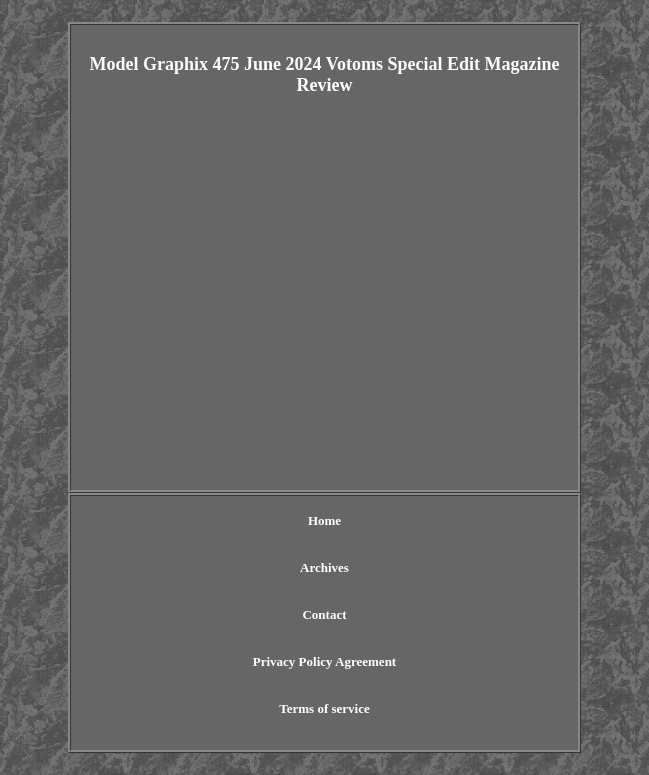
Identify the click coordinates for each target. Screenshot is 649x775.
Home (324, 520)
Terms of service (324, 708)
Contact (324, 614)
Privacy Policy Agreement (324, 661)
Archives (324, 567)
